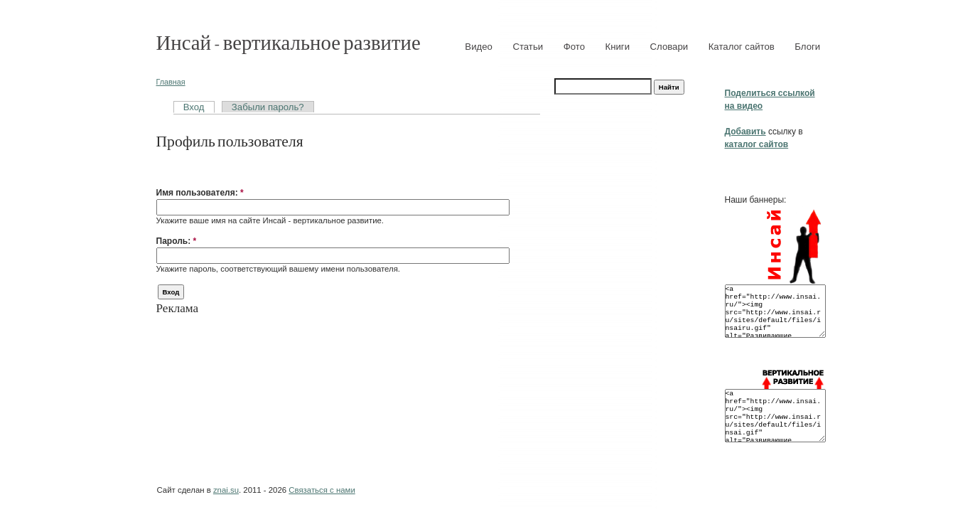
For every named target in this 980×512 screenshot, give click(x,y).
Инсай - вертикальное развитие (289, 42)
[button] (162, 171)
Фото (574, 47)
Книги (618, 47)
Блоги (807, 47)
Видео (479, 47)
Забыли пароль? (268, 107)
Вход (194, 107)
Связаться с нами (322, 490)
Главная (171, 82)
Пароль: (177, 241)
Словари (669, 47)
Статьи (528, 47)
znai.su (226, 490)
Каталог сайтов (742, 47)
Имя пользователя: (200, 193)
